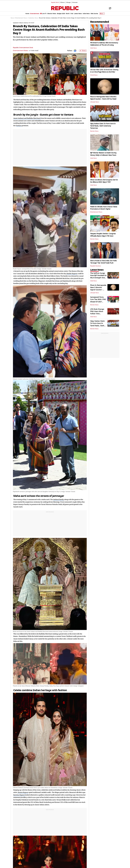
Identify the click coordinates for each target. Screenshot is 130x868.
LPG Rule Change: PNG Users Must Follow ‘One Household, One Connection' (97, 314)
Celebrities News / (33, 18)
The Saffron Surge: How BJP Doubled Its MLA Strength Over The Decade (98, 277)
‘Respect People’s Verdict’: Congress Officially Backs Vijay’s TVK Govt (103, 235)
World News (94, 75)
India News (93, 48)
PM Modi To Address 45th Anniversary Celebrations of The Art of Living (104, 44)
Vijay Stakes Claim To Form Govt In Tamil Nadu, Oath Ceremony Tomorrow (103, 126)
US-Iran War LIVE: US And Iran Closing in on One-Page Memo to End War (104, 71)
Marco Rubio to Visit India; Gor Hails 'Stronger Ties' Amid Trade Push (103, 262)
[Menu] (109, 8)
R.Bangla (68, 2)
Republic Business (96, 266)
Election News (94, 131)
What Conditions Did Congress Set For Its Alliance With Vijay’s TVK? (104, 181)
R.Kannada (75, 2)
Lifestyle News (95, 102)
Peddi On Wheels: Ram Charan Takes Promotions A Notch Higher (104, 208)
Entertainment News (20, 51)
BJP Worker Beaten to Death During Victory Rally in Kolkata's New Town (103, 154)
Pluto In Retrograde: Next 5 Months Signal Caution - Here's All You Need (103, 98)
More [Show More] (102, 14)
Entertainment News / (21, 18)
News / (13, 18)
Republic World (55, 2)
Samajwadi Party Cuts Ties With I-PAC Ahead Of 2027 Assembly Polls (98, 301)
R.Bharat (62, 2)
